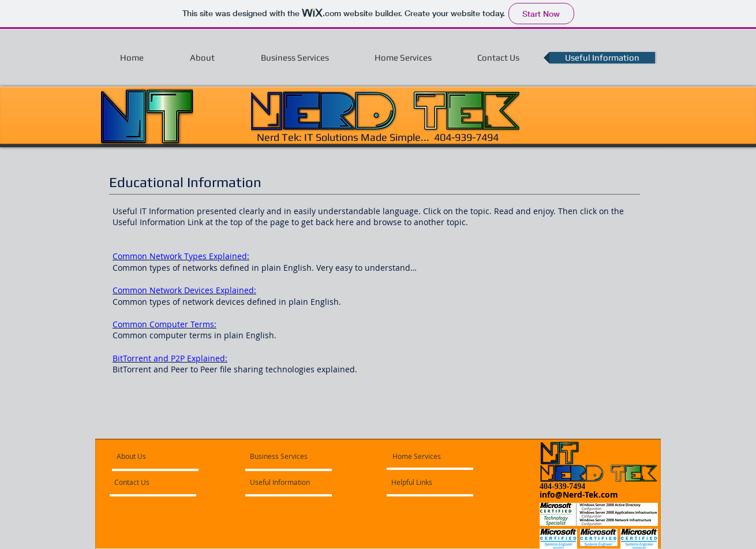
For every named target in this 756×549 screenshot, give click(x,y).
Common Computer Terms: (164, 324)
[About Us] (161, 456)
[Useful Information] (283, 482)
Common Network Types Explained (180, 256)
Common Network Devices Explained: (184, 290)
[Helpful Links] (422, 482)
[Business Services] (279, 456)
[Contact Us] (145, 482)
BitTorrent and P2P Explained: (170, 358)
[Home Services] (426, 456)
